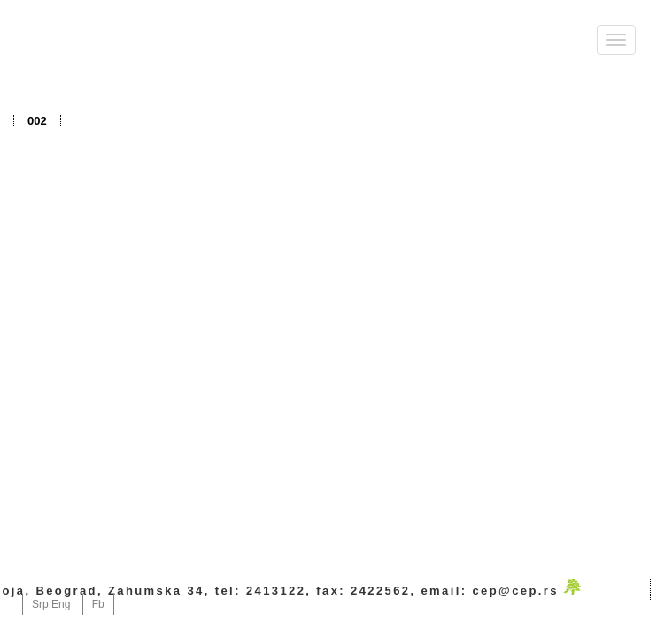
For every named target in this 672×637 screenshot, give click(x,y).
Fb (98, 604)
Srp (40, 604)
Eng (61, 604)
